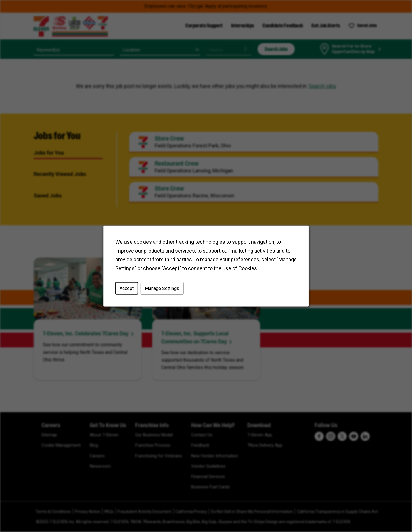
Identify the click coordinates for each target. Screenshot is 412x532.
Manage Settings (162, 288)
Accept (127, 288)
